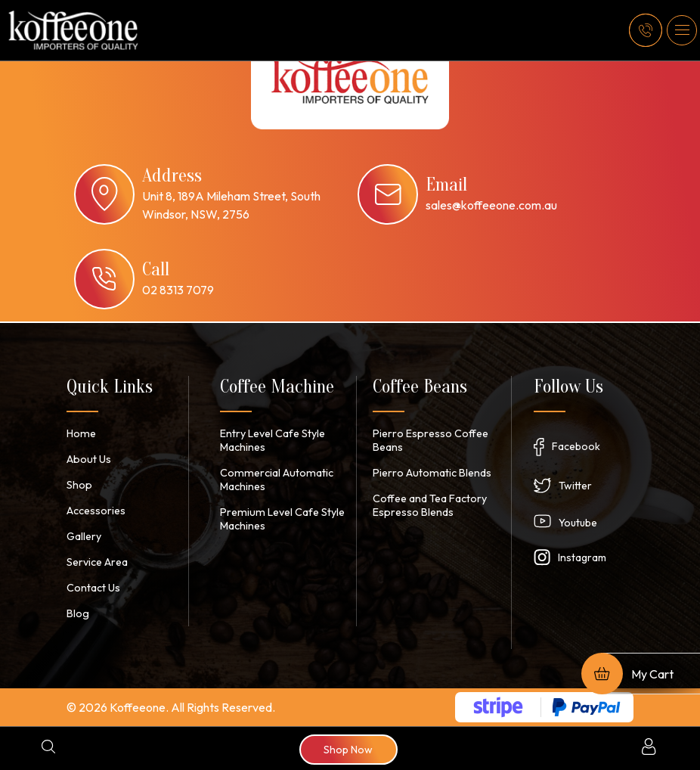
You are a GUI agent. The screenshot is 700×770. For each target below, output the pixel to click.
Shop (79, 485)
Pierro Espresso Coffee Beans (430, 440)
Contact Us (93, 588)
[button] (682, 30)
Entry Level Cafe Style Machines (273, 440)
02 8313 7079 (178, 290)
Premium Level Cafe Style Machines (280, 519)
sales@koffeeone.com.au (491, 205)
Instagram (582, 557)
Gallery (84, 536)
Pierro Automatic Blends (431, 473)
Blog (77, 613)
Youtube (578, 523)
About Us (88, 459)
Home (81, 433)
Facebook (576, 446)
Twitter (575, 486)
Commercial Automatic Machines (274, 480)
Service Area (97, 562)
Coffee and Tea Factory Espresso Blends (430, 505)
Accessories (96, 511)
